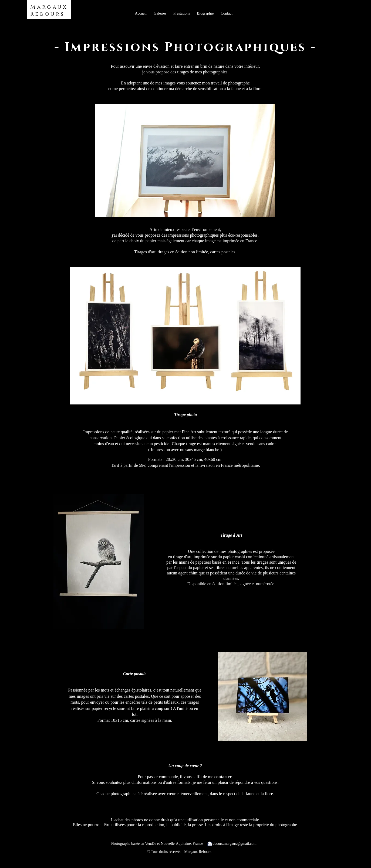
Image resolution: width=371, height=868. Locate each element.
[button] (160, 13)
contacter (223, 777)
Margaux (49, 7)
